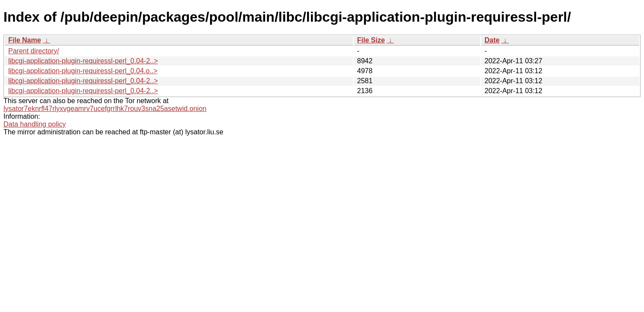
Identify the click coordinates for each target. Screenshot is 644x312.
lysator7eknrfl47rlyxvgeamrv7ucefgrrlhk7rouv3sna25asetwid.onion (105, 109)
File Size (371, 40)
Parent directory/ (34, 51)
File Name (25, 40)
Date (492, 40)
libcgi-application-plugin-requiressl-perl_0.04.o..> (83, 71)
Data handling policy (35, 124)
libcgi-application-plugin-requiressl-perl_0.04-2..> (83, 61)
